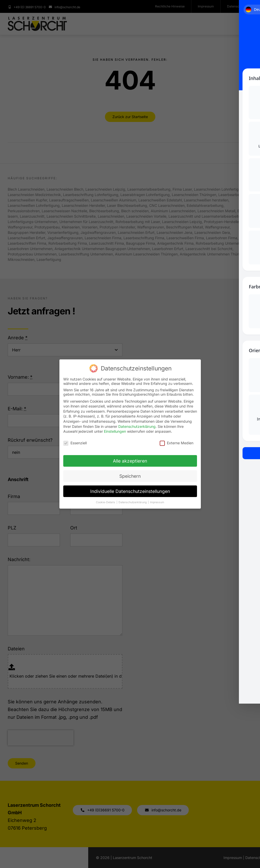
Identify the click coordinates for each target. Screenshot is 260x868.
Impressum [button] (157, 502)
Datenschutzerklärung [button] (133, 502)
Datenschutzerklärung (137, 426)
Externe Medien (177, 443)
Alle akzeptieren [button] (130, 461)
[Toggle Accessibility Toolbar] (248, 12)
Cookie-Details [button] (106, 502)
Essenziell (75, 443)
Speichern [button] (130, 476)
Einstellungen (115, 431)
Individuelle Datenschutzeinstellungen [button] (130, 491)
